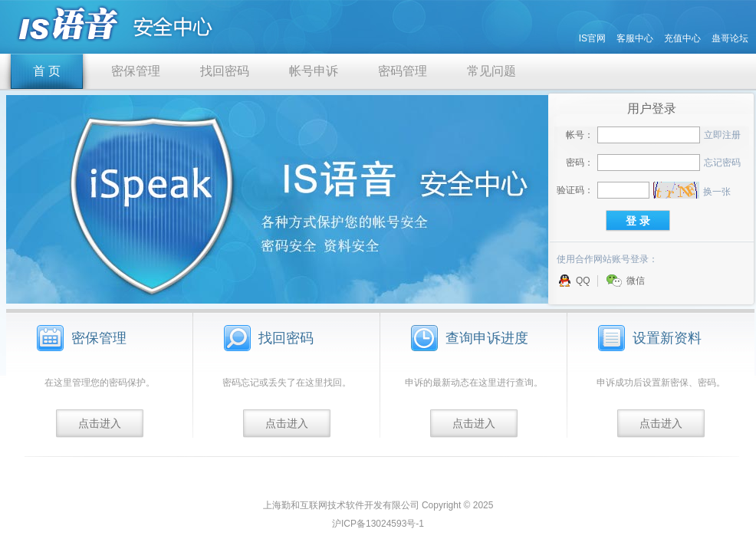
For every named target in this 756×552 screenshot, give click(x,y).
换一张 (717, 192)
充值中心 (682, 38)
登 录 (638, 221)
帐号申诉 (314, 71)
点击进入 (100, 423)
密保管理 (136, 71)
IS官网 (592, 38)
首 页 (47, 71)
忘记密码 (722, 163)
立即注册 (722, 135)
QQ (575, 281)
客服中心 (635, 38)
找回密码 (225, 71)
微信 (626, 281)
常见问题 (491, 71)
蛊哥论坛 (730, 38)
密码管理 (403, 71)
